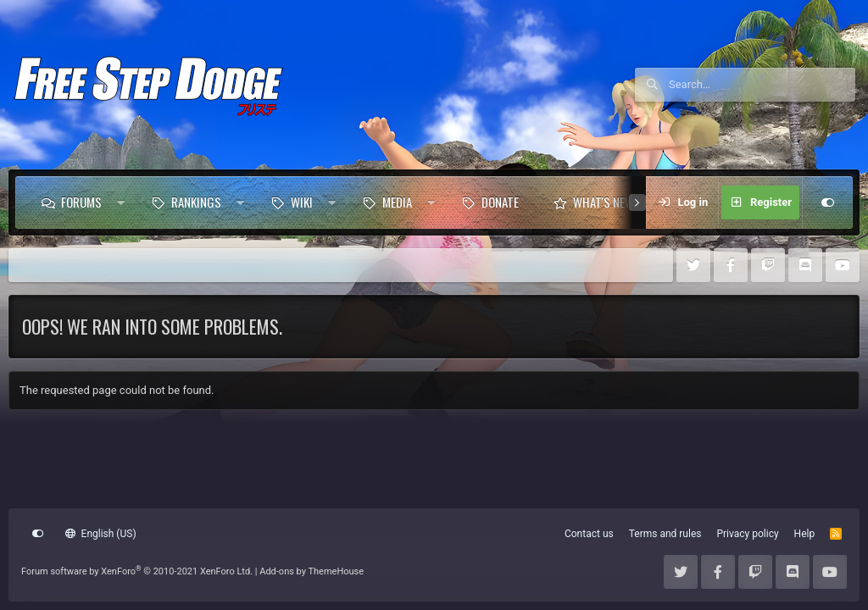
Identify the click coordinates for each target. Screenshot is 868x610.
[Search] (762, 85)
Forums (81, 202)
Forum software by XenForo (137, 571)
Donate (500, 202)
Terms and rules (665, 534)
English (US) (101, 534)
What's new (604, 202)
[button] (121, 202)
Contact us (589, 534)
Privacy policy (747, 534)
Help (805, 534)
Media (397, 202)
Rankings (196, 202)
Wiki (302, 202)
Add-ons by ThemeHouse (312, 571)
